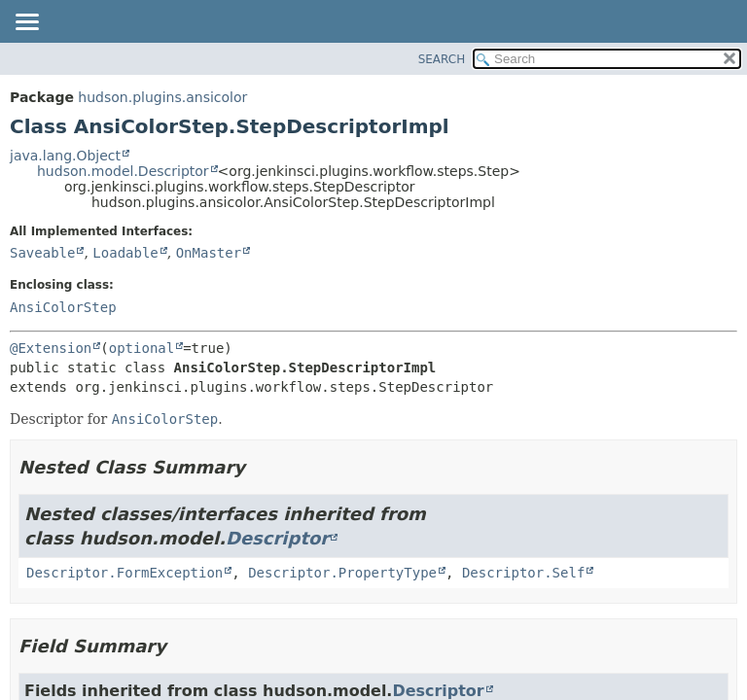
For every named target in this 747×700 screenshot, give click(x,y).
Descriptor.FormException (124, 573)
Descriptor (277, 538)
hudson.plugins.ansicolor (162, 97)
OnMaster (209, 253)
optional (142, 348)
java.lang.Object (65, 156)
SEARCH (442, 59)
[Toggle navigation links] (26, 23)
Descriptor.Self (523, 573)
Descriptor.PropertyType (342, 573)
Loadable (125, 253)
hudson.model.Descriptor (123, 171)
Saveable (42, 253)
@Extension (51, 348)
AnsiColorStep (63, 307)
